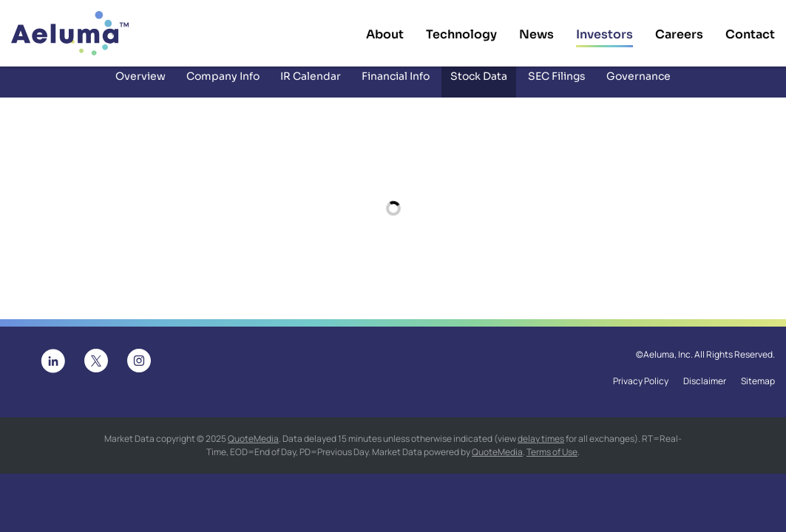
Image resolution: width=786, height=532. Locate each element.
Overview (140, 86)
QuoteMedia (253, 448)
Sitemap (758, 392)
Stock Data (479, 86)
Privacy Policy (641, 392)
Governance (638, 86)
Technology (461, 34)
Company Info (223, 86)
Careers (679, 34)
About (385, 34)
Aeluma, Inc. (668, 365)
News (536, 34)
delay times (541, 448)
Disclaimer (705, 392)
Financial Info (396, 86)
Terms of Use (552, 461)
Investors (604, 34)
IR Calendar (311, 86)
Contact (750, 34)
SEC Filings (557, 86)
